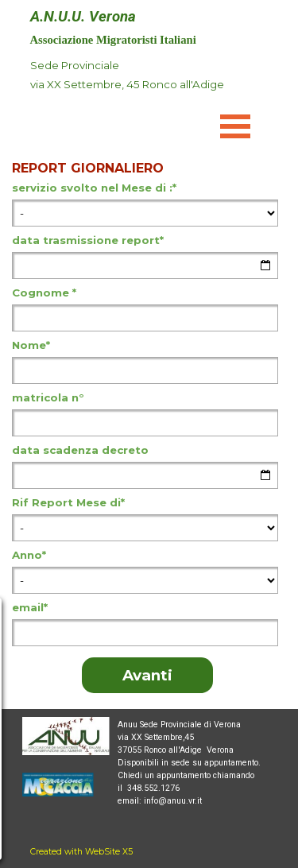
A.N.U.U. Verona (83, 17)
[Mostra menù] (236, 126)
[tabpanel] (134, 84)
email (30, 607)
